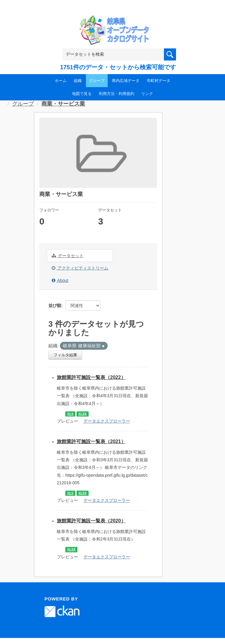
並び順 (55, 306)
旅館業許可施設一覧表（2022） (91, 377)
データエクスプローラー (107, 421)
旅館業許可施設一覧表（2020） (91, 521)
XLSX (82, 414)
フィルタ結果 (65, 355)
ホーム (61, 81)
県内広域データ (126, 81)
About (60, 280)
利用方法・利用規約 (117, 94)
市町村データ (158, 81)
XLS (70, 414)
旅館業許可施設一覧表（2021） (91, 441)
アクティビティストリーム (80, 268)
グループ (97, 81)
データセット (68, 256)
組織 (78, 81)
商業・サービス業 (63, 104)
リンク (147, 94)
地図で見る (82, 94)
